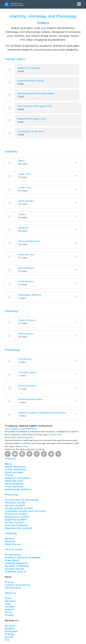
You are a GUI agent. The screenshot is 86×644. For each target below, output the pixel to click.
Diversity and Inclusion (19, 437)
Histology (11, 533)
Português (11, 631)
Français (10, 634)
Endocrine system (16, 514)
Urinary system (14, 522)
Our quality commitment (21, 429)
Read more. (57, 435)
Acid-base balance (16, 525)
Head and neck (14, 481)
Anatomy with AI (15, 572)
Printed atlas (13, 555)
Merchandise (13, 588)
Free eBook (12, 560)
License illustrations (17, 585)
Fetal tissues (13, 544)
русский (9, 637)
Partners (10, 601)
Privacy (9, 615)
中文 (7, 640)
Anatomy (10, 459)
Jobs (8, 604)
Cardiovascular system (19, 508)
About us (10, 593)
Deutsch (10, 626)
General (10, 539)
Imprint (10, 610)
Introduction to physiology (22, 500)
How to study (13, 549)
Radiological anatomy (18, 489)
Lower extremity (16, 470)
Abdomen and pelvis (18, 478)
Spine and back (14, 472)
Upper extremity (15, 467)
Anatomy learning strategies (23, 558)
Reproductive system (18, 528)
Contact (10, 607)
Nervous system (15, 505)
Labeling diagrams (16, 563)
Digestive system (16, 520)
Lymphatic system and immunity (26, 511)
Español (10, 628)
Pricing (9, 582)
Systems (10, 541)
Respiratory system (17, 517)
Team (8, 598)
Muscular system (15, 503)
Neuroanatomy (14, 484)
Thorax (9, 475)
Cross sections (14, 487)
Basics (9, 464)
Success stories (14, 569)
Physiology (12, 495)
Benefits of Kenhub (17, 566)
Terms (9, 612)
